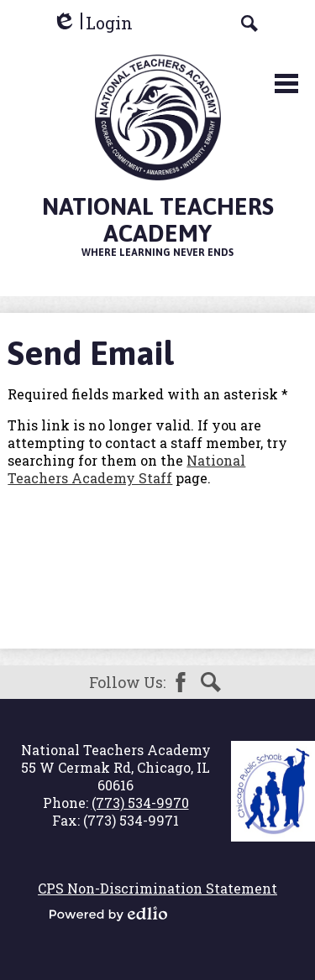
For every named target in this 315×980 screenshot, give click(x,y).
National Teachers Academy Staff (126, 469)
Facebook (181, 682)
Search (211, 682)
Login (92, 23)
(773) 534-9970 (140, 803)
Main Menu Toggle (286, 83)
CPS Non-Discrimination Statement (157, 888)
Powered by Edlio (108, 914)
